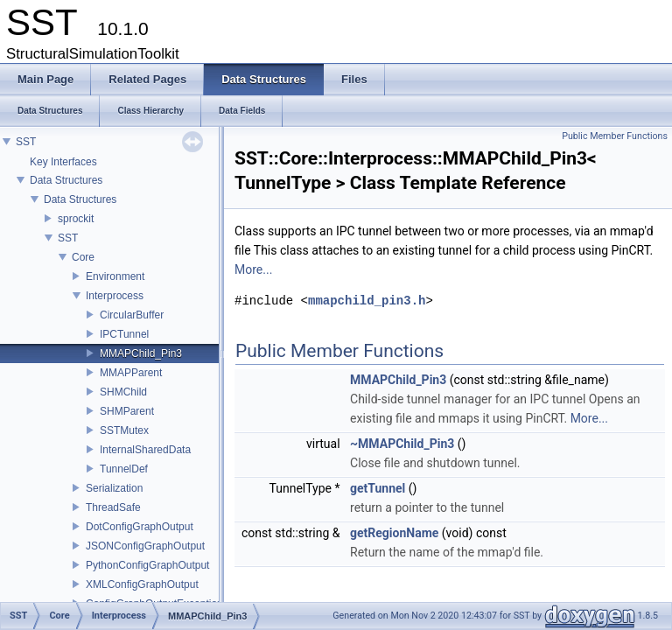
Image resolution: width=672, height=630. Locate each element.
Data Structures (66, 180)
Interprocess (115, 296)
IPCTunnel (124, 334)
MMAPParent (131, 373)
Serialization (114, 488)
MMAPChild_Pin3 (141, 353)
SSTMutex (124, 430)
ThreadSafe (113, 507)
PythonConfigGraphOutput (147, 565)
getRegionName (394, 533)
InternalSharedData (145, 450)
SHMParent (127, 411)
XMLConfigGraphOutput (142, 584)
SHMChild (123, 392)
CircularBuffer (132, 315)
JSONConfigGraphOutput (145, 546)
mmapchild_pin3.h (367, 301)
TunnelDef (124, 469)
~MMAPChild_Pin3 (402, 444)
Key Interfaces (63, 162)
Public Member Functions (615, 136)
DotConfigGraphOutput (140, 527)
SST (26, 142)
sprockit (76, 219)
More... (253, 269)
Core (83, 257)
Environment (115, 276)
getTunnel (378, 488)
